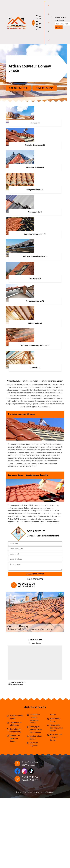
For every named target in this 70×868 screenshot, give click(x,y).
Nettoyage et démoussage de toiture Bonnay (36, 729)
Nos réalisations (18, 88)
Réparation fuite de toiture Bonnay (56, 737)
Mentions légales (48, 792)
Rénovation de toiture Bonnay (15, 730)
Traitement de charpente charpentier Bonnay (35, 719)
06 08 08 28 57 (39, 27)
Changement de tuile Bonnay (16, 724)
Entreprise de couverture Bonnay (15, 738)
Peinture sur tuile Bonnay (16, 717)
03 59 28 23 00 (39, 19)
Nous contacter (45, 88)
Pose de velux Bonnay (55, 720)
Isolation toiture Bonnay (36, 737)
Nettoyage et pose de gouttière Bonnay (57, 728)
